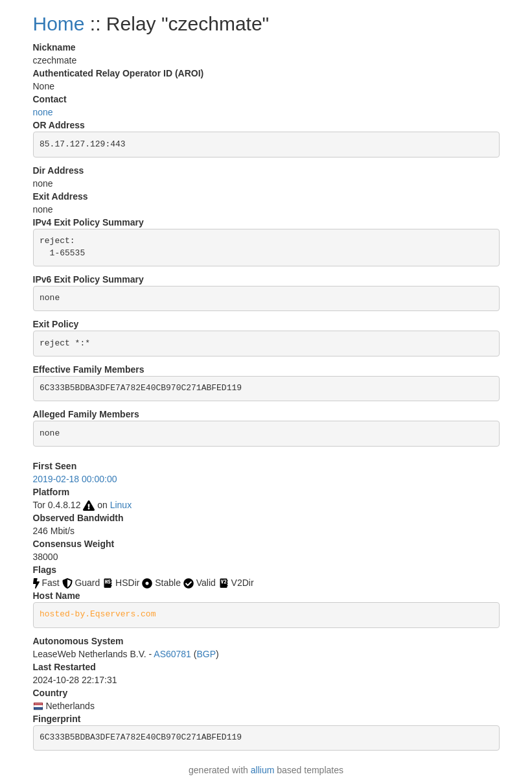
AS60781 (172, 654)
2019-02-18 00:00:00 (75, 479)
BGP (206, 654)
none (43, 112)
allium (263, 770)
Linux (121, 505)
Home (59, 24)
